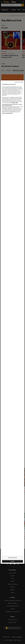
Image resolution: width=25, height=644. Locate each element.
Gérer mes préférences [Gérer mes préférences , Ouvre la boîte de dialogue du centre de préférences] (12, 558)
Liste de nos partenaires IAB (7, 113)
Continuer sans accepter (19, 82)
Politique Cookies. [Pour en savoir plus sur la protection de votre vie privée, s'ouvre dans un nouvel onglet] (15, 103)
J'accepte (12, 561)
